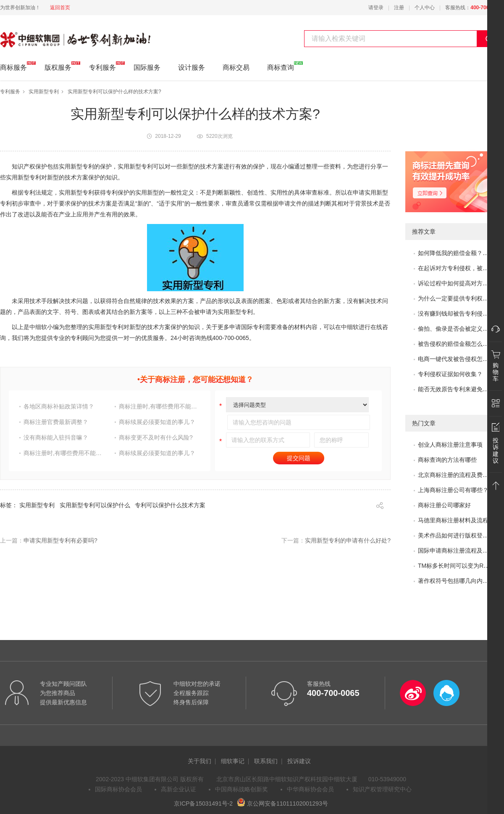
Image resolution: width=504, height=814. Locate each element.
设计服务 (192, 67)
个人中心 (425, 8)
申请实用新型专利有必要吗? (60, 540)
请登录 (376, 8)
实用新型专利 (44, 92)
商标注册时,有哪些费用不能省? (159, 406)
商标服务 (13, 66)
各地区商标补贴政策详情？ (59, 406)
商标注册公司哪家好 (444, 505)
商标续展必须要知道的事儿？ (157, 422)
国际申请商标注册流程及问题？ (459, 551)
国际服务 (147, 67)
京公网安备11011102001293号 (282, 803)
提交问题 (299, 458)
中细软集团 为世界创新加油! (42, 35)
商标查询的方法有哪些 (447, 460)
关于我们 (199, 761)
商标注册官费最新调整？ (56, 422)
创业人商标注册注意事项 (450, 445)
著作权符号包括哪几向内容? (455, 581)
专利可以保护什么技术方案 (170, 505)
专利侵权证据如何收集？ (450, 374)
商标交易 (236, 67)
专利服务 (102, 66)
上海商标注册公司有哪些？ (453, 490)
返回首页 (60, 8)
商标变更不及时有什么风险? (156, 437)
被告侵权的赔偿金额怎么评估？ (459, 344)
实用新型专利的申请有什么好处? (348, 540)
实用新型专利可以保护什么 (95, 505)
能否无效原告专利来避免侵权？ (459, 389)
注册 (399, 8)
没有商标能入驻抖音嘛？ (56, 437)
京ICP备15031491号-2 (203, 803)
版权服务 (58, 66)
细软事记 (233, 761)
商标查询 (281, 66)
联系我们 (266, 761)
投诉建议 (299, 761)
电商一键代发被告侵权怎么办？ (459, 359)
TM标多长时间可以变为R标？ (457, 566)
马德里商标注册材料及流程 (453, 520)
